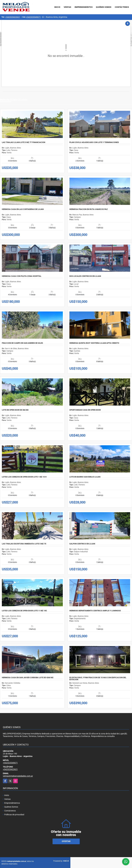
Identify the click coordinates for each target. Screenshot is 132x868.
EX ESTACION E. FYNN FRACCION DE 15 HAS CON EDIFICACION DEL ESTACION (98, 679)
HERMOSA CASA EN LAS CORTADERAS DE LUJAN (23, 209)
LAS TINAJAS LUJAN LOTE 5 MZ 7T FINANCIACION (24, 142)
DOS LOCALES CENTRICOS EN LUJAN (85, 276)
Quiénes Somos (104, 7)
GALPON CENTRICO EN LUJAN (82, 544)
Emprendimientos (84, 7)
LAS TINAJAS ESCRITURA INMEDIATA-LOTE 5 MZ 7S (24, 544)
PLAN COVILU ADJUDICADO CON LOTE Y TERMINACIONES (94, 142)
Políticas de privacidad (14, 815)
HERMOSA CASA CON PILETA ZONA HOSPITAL (22, 276)
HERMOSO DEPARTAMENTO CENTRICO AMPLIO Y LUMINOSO (95, 611)
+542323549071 (33, 17)
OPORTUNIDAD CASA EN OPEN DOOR (85, 410)
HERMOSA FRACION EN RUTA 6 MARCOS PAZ (89, 209)
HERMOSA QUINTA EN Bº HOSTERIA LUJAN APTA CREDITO (94, 343)
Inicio (57, 7)
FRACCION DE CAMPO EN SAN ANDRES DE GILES (22, 343)
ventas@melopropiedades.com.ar (18, 776)
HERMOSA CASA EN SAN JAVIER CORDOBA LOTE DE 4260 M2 (28, 678)
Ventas (68, 7)
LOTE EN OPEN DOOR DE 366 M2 (15, 410)
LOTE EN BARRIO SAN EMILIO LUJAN (85, 477)
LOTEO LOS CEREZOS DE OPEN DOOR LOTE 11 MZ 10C (24, 611)
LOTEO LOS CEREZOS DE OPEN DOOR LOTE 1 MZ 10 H (24, 477)
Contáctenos (122, 7)
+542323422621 (13, 17)
